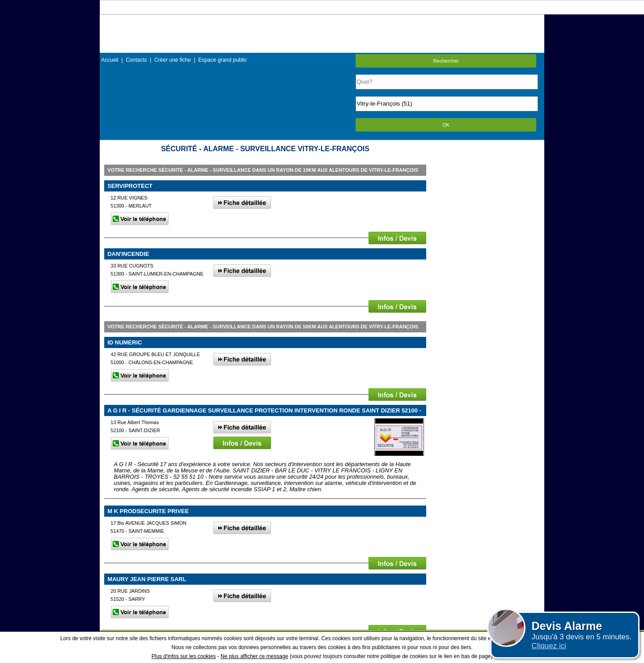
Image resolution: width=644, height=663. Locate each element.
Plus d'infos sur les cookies (184, 656)
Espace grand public (222, 60)
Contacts (136, 60)
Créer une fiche (173, 60)
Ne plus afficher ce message (254, 656)
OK (446, 125)
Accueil (110, 60)
